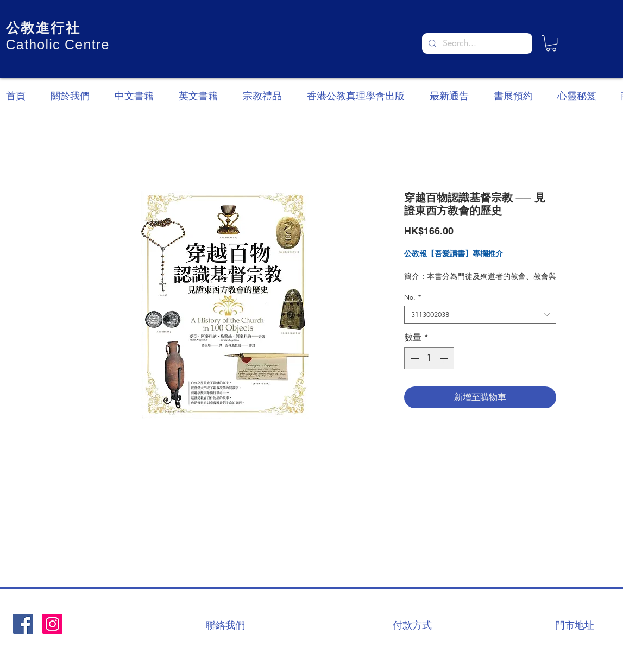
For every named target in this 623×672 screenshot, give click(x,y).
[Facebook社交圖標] (23, 624)
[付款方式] (412, 625)
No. (413, 297)
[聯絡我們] (225, 625)
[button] (551, 43)
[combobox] (480, 315)
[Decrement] (413, 358)
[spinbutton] (429, 358)
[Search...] (476, 43)
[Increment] (445, 358)
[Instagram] (52, 624)
